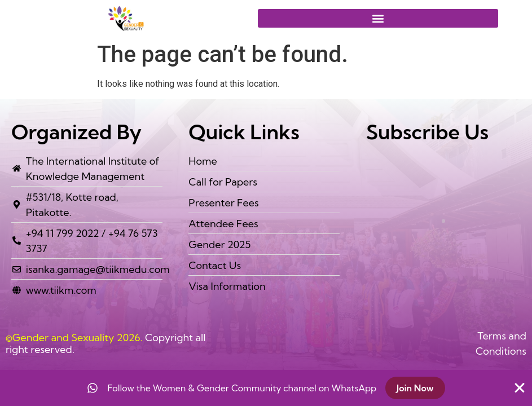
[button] (378, 18)
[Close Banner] (520, 388)
